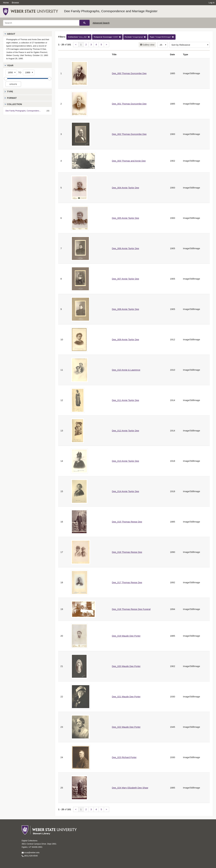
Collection (15, 104)
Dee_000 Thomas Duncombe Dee (129, 73)
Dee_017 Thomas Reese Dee (127, 582)
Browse (15, 3)
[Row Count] (162, 45)
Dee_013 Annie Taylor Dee (125, 461)
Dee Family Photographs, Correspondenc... (23, 111)
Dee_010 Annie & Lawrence (126, 370)
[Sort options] (189, 45)
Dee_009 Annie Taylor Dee (125, 339)
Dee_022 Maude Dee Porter (126, 727)
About (11, 34)
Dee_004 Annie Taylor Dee (125, 188)
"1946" (107, 37)
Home (6, 3)
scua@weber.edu (31, 853)
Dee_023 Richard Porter (124, 757)
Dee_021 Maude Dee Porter (126, 697)
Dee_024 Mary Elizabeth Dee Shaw (130, 788)
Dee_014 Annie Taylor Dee (125, 491)
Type (10, 91)
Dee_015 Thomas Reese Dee (127, 522)
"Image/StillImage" (162, 37)
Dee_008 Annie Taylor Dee (125, 309)
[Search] (41, 23)
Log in (212, 3)
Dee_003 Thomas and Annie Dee (129, 161)
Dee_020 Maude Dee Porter (126, 666)
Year (10, 65)
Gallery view (148, 45)
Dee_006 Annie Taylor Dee (125, 248)
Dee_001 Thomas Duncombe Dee (129, 104)
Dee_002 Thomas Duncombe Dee (129, 134)
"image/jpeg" (135, 37)
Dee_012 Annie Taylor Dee (125, 431)
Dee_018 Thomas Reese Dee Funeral (131, 609)
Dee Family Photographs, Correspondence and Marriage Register (111, 11)
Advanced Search (101, 23)
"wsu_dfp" (79, 37)
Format (12, 98)
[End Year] (29, 72)
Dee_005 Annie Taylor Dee (125, 218)
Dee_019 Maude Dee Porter (126, 636)
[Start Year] (11, 72)
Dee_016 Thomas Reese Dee (127, 552)
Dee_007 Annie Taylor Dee (125, 279)
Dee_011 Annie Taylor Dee (125, 400)
